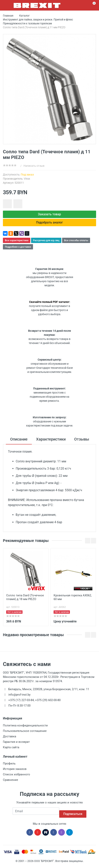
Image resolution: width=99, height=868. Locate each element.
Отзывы (82, 442)
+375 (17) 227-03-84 (21, 703)
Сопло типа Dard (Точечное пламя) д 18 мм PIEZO (25, 600)
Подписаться (73, 814)
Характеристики (51, 442)
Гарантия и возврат (16, 745)
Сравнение (10, 783)
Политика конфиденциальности (25, 728)
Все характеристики (17, 243)
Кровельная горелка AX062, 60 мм (73, 600)
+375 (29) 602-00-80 (48, 703)
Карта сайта (11, 750)
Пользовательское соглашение (25, 734)
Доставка (10, 739)
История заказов (15, 772)
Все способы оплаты (76, 243)
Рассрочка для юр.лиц (46, 243)
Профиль (9, 766)
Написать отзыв (34, 166)
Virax (27, 179)
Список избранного (16, 777)
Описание (19, 442)
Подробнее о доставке (18, 250)
